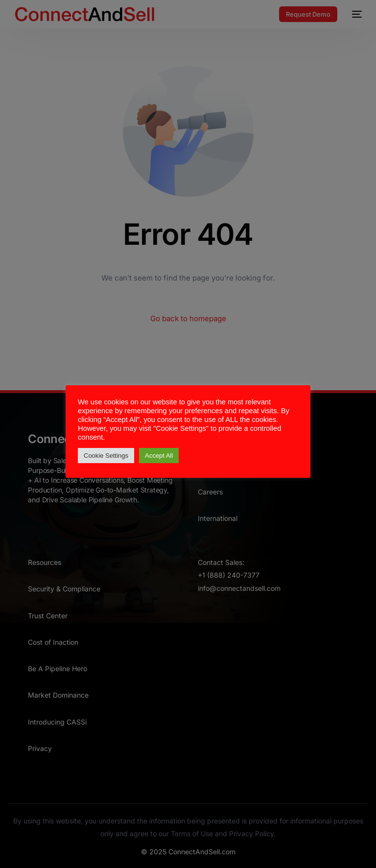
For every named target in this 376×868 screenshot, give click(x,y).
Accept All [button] (159, 456)
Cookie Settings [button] (106, 456)
